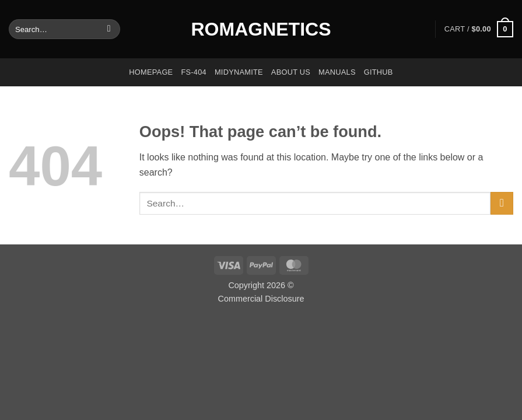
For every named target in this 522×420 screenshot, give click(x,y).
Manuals (337, 72)
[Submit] (109, 29)
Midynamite (239, 72)
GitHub (379, 72)
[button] (479, 29)
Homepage (151, 72)
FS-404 (194, 72)
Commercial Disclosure (261, 299)
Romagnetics (261, 29)
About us (291, 72)
